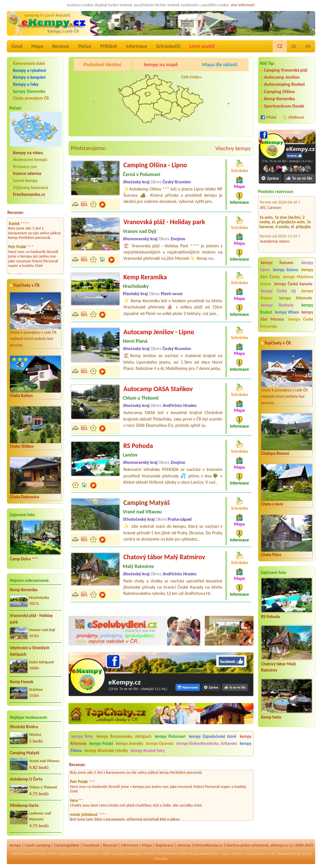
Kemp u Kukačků (224, 79)
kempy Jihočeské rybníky (106, 751)
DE (294, 46)
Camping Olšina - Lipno (155, 165)
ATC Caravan (271, 200)
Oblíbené (296, 117)
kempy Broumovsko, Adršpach (124, 736)
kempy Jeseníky (130, 743)
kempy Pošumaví (170, 736)
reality (106, 854)
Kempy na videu (28, 153)
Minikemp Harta (24, 805)
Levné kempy (25, 180)
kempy (15, 845)
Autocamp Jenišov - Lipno (159, 332)
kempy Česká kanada (293, 284)
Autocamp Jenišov (282, 77)
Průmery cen (25, 167)
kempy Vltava (287, 312)
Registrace (164, 845)
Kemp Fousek (22, 682)
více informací (243, 5)
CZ (280, 46)
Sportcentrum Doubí (284, 106)
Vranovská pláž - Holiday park (31, 619)
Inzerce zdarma (27, 173)
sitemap (184, 845)
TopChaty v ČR (26, 285)
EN (308, 46)
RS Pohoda (271, 617)
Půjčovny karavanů (31, 187)
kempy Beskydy (277, 305)
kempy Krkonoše (296, 298)
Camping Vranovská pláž (286, 70)
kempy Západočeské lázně (213, 736)
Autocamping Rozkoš (285, 84)
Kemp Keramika (24, 590)
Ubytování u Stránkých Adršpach (30, 651)
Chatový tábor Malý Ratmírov (279, 667)
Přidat (271, 117)
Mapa (37, 46)
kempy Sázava (286, 270)
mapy (225, 854)
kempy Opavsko (160, 743)
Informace (136, 46)
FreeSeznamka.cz (29, 194)
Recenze (61, 46)
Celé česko (190, 77)
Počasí (85, 46)
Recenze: (16, 212)
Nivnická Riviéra (24, 727)
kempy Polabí (101, 743)
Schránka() (168, 46)
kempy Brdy (82, 736)
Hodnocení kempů (30, 159)
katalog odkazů (198, 854)
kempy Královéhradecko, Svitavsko (207, 743)
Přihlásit (109, 46)
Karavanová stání (29, 63)
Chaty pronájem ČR (31, 98)
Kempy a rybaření (30, 70)
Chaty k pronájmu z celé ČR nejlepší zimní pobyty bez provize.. (35, 320)
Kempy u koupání (29, 77)
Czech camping (37, 845)
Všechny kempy (233, 148)
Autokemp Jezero (275, 233)
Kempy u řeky (26, 84)
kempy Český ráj (278, 291)
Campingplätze (66, 845)
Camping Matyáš (25, 753)
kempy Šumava (277, 263)
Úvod (17, 46)
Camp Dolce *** (24, 559)
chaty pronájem (256, 854)
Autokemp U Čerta (26, 779)
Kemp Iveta (271, 717)
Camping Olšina (279, 92)
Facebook (91, 845)
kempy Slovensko (29, 91)
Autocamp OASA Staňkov (158, 389)
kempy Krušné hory (148, 751)
